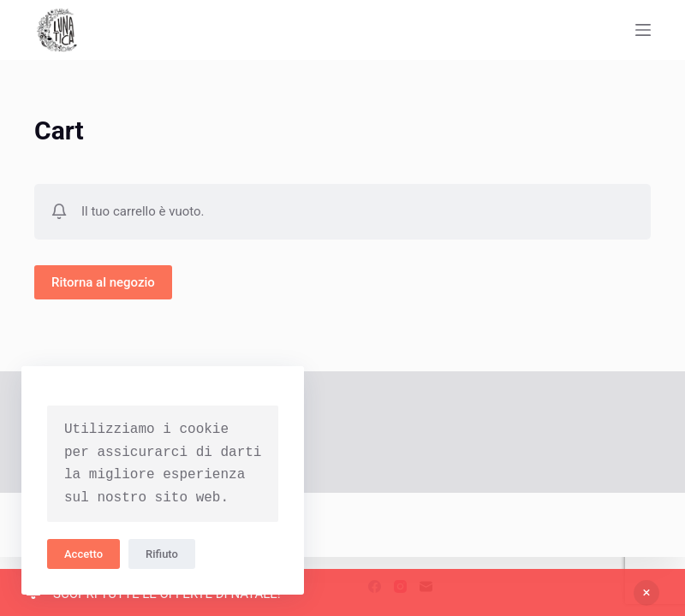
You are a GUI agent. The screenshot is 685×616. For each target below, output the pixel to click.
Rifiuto (162, 554)
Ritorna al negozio (103, 282)
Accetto (83, 554)
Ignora (646, 593)
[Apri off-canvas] (643, 30)
